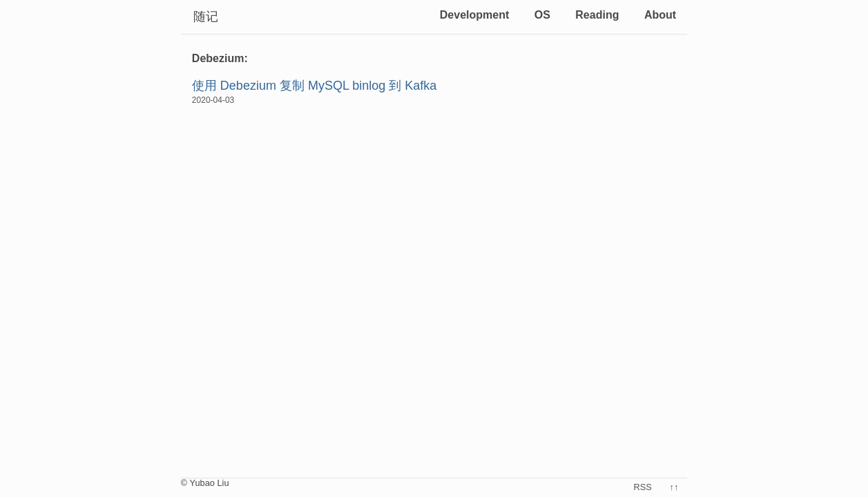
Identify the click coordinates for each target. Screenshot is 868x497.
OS (542, 15)
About (660, 15)
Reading (597, 15)
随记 (206, 17)
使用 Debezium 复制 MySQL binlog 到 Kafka (314, 86)
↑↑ (674, 487)
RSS (643, 487)
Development (474, 15)
